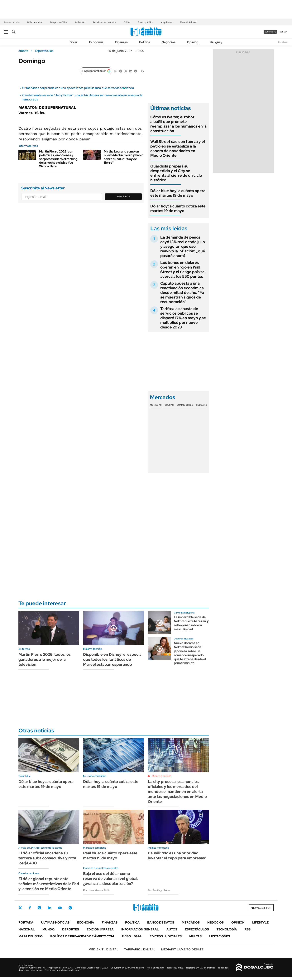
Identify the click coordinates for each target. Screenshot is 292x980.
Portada (26, 922)
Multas (195, 936)
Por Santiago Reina (159, 890)
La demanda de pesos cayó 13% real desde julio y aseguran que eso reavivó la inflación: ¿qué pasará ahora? (183, 246)
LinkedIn (50, 908)
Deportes (71, 929)
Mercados (191, 922)
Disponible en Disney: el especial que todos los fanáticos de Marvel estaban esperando (113, 659)
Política (145, 42)
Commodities (185, 405)
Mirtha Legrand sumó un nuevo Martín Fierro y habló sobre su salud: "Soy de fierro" (124, 157)
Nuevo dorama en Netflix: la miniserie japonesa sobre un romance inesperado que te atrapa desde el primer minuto (190, 653)
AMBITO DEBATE (182, 949)
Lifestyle (260, 922)
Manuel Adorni (188, 22)
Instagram (39, 908)
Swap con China (59, 22)
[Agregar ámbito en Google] (96, 71)
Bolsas (169, 405)
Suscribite (123, 196)
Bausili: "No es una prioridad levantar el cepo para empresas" (177, 856)
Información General (140, 929)
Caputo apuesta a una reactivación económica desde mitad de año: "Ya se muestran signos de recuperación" (182, 293)
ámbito (23, 51)
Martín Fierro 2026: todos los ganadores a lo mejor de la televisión (45, 659)
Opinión (193, 42)
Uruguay (216, 42)
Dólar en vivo (35, 22)
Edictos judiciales (166, 936)
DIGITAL (103, 949)
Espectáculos (44, 51)
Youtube (60, 908)
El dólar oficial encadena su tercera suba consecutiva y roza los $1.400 (47, 858)
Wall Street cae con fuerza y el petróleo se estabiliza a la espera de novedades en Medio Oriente (178, 148)
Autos (172, 929)
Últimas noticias (55, 922)
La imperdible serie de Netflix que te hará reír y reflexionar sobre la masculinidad (191, 623)
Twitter (20, 908)
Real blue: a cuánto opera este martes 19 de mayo (110, 856)
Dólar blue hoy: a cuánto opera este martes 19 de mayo (178, 193)
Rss (248, 929)
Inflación (80, 22)
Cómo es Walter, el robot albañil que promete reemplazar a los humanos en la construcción (178, 124)
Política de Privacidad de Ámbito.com (82, 936)
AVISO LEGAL (132, 936)
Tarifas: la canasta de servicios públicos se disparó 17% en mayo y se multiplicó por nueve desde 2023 (183, 318)
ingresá (283, 32)
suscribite (270, 32)
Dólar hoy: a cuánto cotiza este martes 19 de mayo (178, 208)
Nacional (27, 929)
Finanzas (121, 42)
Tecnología (227, 929)
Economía (96, 42)
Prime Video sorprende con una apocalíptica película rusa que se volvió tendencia (78, 88)
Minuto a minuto (161, 776)
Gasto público (146, 22)
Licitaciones (220, 936)
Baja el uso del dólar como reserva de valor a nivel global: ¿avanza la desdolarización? (111, 879)
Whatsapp (70, 908)
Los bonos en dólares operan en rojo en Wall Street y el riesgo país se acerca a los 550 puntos (182, 269)
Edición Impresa (100, 929)
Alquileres (167, 22)
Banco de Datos (161, 922)
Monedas (156, 405)
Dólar (127, 22)
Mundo (48, 929)
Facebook (30, 908)
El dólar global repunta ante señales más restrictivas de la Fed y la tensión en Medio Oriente (49, 884)
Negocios (169, 42)
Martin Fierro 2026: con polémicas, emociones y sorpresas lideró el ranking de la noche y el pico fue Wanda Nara (58, 159)
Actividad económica (104, 22)
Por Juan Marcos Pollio (97, 890)
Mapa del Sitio (31, 936)
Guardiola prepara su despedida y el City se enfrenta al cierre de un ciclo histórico (176, 173)
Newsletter (283, 42)
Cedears (201, 405)
